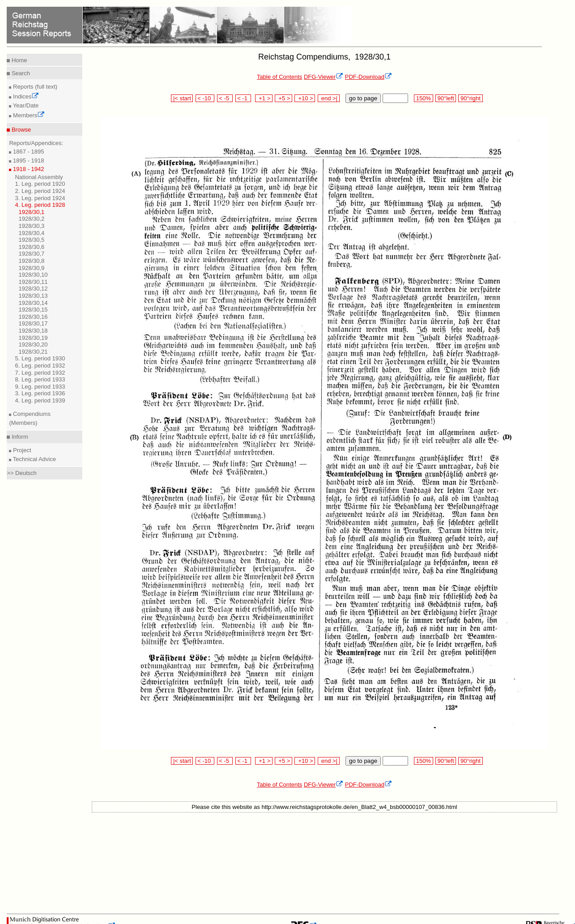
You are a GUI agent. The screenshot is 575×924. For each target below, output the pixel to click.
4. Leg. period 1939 (40, 400)
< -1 (243, 98)
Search (20, 73)
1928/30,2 (31, 219)
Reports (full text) (34, 87)
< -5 (225, 98)
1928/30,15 (33, 310)
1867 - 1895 (28, 152)
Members (28, 115)
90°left (446, 98)
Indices (25, 96)
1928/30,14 (33, 303)
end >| (329, 98)
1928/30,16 (33, 317)
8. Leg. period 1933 (40, 379)
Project (21, 450)
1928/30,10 (33, 275)
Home (18, 60)
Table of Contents (279, 77)
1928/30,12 (33, 289)
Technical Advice (34, 459)
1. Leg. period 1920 (40, 184)
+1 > (264, 98)
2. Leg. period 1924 (40, 191)
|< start (182, 98)
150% (423, 98)
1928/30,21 (33, 352)
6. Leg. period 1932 (40, 366)
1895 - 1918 (28, 160)
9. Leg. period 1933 (40, 387)
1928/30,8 (31, 261)
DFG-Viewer (324, 77)
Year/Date (25, 105)
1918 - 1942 (28, 169)
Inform (19, 437)
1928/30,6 (31, 247)
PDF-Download (368, 77)
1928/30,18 (33, 331)
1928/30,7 (31, 254)
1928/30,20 (33, 344)
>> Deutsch (22, 473)
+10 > (305, 98)
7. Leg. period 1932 (40, 373)
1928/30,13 (33, 296)
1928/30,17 (33, 323)
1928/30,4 (31, 233)
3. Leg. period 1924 (40, 198)
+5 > (283, 98)
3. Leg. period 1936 (40, 393)
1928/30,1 (31, 212)
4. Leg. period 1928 (40, 205)
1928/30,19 (33, 338)
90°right (470, 98)
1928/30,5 (31, 240)
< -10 (205, 98)
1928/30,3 (31, 226)
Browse (20, 130)
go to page (363, 98)
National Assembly (39, 177)
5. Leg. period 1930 (40, 358)
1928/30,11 (33, 282)
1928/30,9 (31, 268)
